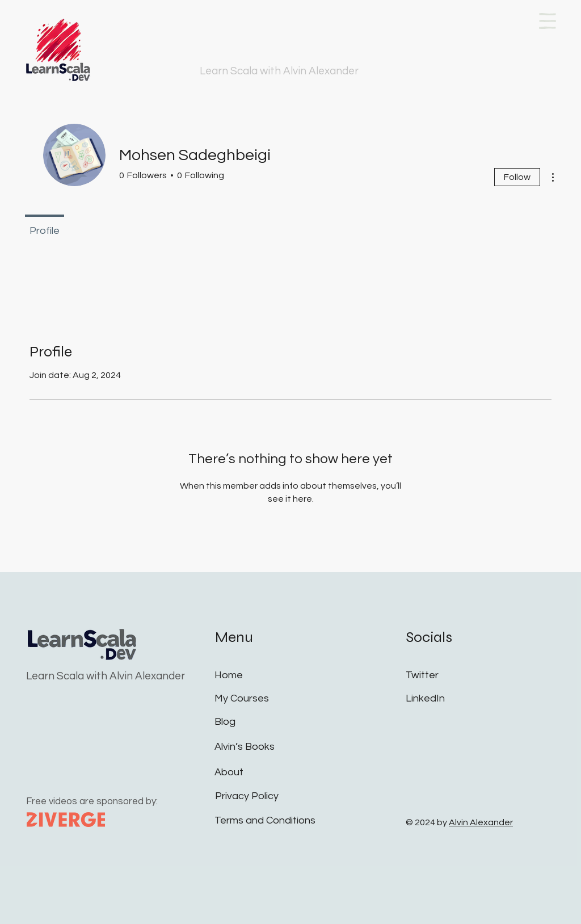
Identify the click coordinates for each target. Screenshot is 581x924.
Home (229, 675)
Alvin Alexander (481, 822)
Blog (225, 722)
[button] (548, 21)
